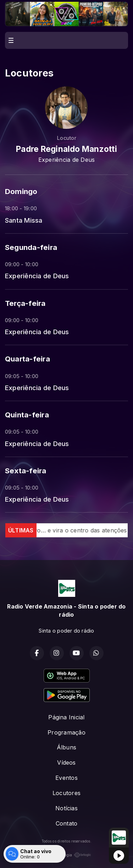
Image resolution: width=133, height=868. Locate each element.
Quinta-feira (27, 415)
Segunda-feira (31, 247)
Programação (66, 732)
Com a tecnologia (67, 855)
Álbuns (66, 747)
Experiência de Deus (37, 276)
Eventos (66, 778)
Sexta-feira (26, 471)
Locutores (66, 793)
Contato (67, 823)
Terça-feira (25, 303)
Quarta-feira (27, 359)
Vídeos (66, 763)
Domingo (21, 191)
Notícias (66, 808)
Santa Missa (24, 220)
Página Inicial (66, 717)
